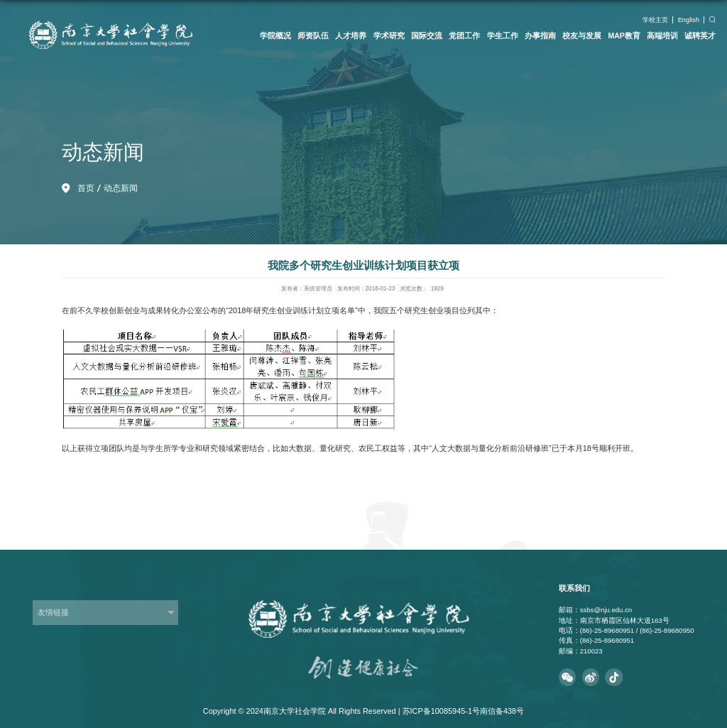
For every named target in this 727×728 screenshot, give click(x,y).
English (689, 20)
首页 (86, 188)
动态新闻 (121, 188)
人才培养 (351, 36)
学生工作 (503, 36)
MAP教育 (624, 36)
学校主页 (655, 20)
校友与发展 (582, 36)
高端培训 (662, 36)
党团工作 (464, 36)
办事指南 (540, 36)
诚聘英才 (700, 36)
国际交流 (427, 36)
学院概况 (275, 36)
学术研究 (389, 36)
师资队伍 (313, 36)
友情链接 (53, 612)
